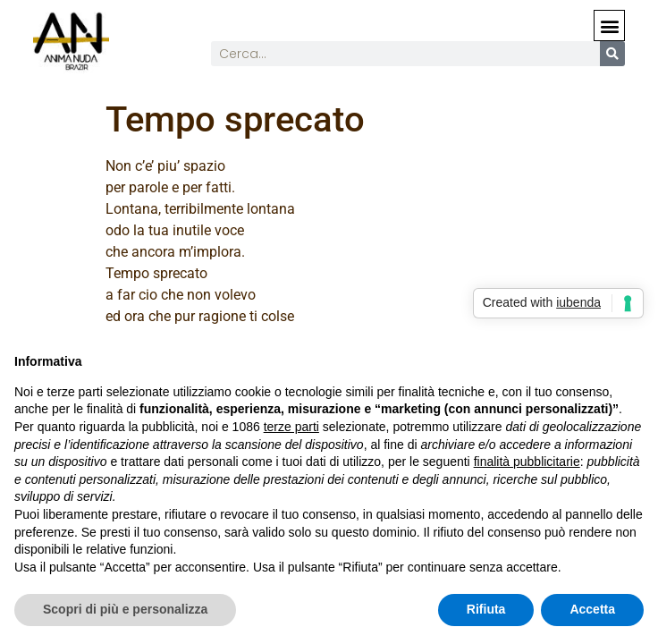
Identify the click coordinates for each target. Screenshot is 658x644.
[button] (609, 25)
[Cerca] (612, 54)
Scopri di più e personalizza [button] (125, 609)
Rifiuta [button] (486, 609)
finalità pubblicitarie (527, 462)
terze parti (291, 427)
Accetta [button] (592, 609)
